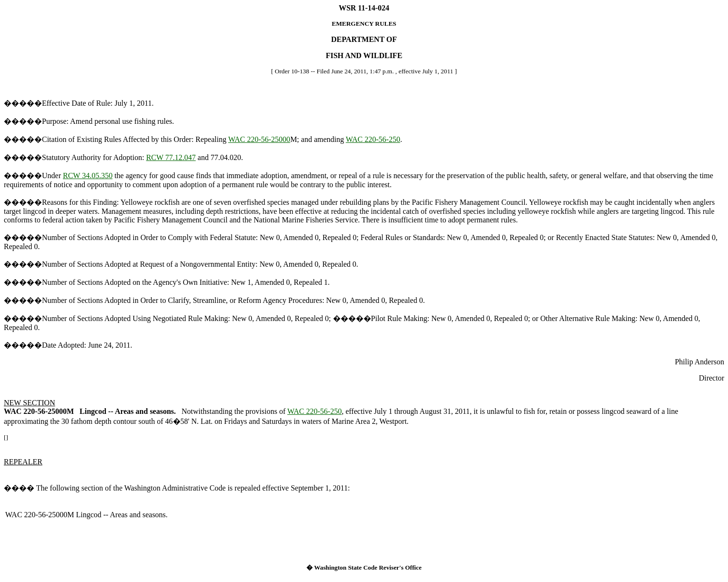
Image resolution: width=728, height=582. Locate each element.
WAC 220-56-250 (373, 139)
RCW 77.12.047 (171, 157)
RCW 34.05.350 (88, 176)
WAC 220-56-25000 (259, 139)
